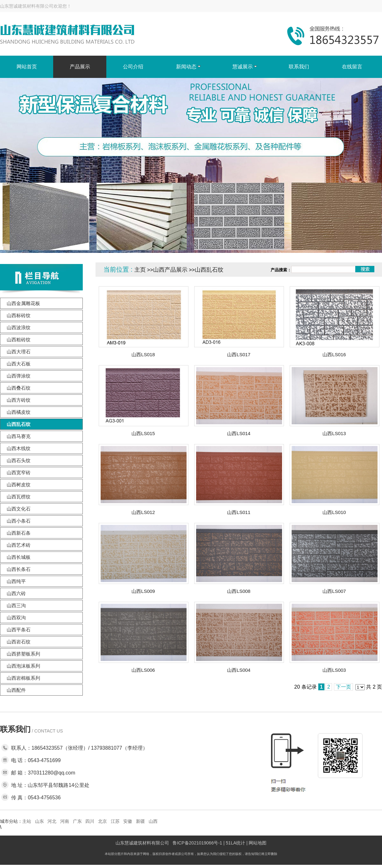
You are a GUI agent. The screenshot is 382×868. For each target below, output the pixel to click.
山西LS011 (239, 512)
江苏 (115, 821)
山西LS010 (334, 512)
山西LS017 (239, 354)
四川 (90, 821)
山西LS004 (239, 670)
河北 (52, 821)
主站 (27, 821)
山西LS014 (239, 433)
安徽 (128, 821)
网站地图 (258, 843)
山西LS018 (143, 354)
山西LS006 (143, 670)
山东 (39, 821)
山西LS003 (334, 670)
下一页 (343, 687)
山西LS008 (239, 591)
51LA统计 (235, 843)
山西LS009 (143, 591)
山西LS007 (334, 591)
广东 (77, 821)
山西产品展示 (170, 270)
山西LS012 (143, 512)
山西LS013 (334, 433)
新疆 (140, 821)
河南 (65, 821)
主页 (140, 270)
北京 (103, 821)
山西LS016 (334, 354)
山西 (153, 821)
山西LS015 (143, 433)
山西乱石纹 (209, 270)
